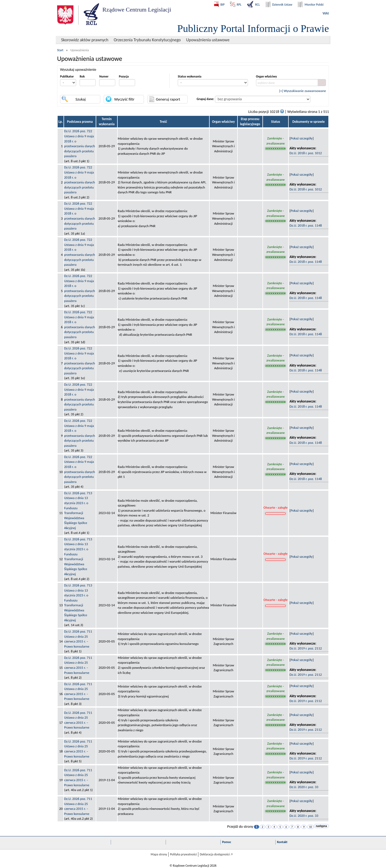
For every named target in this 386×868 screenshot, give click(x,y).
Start (60, 50)
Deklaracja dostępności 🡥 (216, 854)
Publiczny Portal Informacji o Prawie (253, 28)
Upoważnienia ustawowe (208, 40)
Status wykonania (190, 76)
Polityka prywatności (183, 854)
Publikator (67, 76)
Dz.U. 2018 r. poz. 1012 (306, 153)
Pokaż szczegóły (302, 138)
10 (311, 827)
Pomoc (227, 842)
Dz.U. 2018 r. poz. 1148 (306, 225)
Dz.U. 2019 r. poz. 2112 (306, 648)
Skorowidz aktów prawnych (85, 40)
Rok (82, 76)
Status (276, 122)
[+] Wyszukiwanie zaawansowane (303, 91)
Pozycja (124, 76)
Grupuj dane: (205, 99)
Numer (104, 76)
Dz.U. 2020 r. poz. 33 (304, 787)
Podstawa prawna (80, 122)
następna (321, 826)
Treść (163, 122)
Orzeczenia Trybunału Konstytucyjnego (147, 40)
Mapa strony (159, 854)
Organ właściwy (266, 76)
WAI (326, 13)
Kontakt (282, 842)
